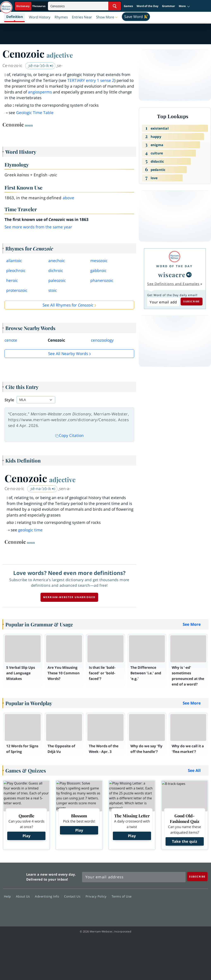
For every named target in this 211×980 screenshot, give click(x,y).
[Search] (84, 6)
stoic (53, 290)
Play (26, 836)
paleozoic (57, 280)
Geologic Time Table (35, 113)
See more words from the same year (38, 227)
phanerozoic (102, 280)
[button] (184, 6)
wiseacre (172, 275)
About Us (24, 896)
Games (128, 6)
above (69, 198)
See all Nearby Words (68, 354)
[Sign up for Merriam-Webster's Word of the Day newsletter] (134, 877)
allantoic (14, 261)
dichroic (56, 271)
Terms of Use (122, 896)
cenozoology (102, 340)
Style (9, 400)
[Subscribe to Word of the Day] (163, 302)
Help (9, 896)
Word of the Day (147, 6)
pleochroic (16, 271)
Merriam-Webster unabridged (69, 597)
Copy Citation (69, 435)
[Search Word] (115, 6)
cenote (11, 340)
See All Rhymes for (68, 305)
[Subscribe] (197, 877)
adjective (60, 55)
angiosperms (40, 92)
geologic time (30, 530)
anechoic (57, 261)
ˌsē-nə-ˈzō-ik (41, 66)
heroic (12, 280)
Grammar (169, 6)
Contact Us (73, 896)
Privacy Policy (97, 896)
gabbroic (98, 271)
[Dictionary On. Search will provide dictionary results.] (31, 6)
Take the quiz (185, 841)
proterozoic (17, 290)
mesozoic (99, 261)
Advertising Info (48, 896)
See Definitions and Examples (173, 284)
